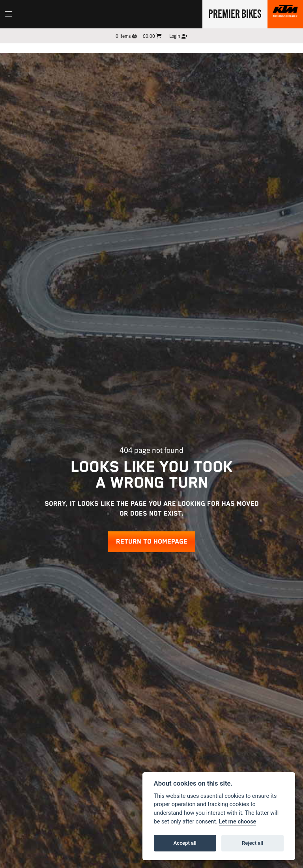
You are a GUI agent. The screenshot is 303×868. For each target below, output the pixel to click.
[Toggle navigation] (9, 14)
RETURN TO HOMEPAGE (152, 542)
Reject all (252, 843)
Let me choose (238, 822)
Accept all (185, 843)
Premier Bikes (235, 13)
